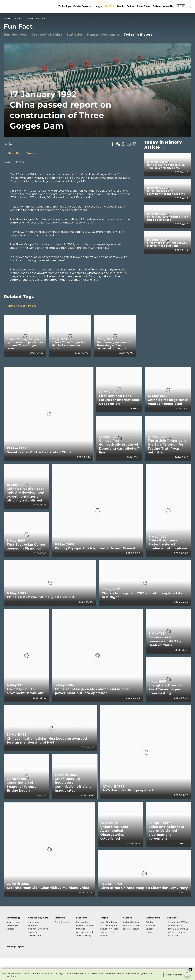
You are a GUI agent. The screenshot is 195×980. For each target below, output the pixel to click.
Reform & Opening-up (178, 929)
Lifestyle (98, 6)
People (120, 6)
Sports (149, 932)
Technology (65, 6)
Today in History (36, 18)
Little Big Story (107, 932)
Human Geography (103, 34)
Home (7, 18)
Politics (149, 922)
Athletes (104, 936)
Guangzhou (34, 932)
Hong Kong (34, 922)
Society (149, 929)
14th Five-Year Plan (176, 932)
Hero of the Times (108, 922)
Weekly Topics (15, 947)
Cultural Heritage (131, 922)
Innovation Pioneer (109, 929)
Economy (150, 926)
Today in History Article (163, 145)
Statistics (75, 34)
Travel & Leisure (62, 922)
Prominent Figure (108, 926)
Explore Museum (131, 929)
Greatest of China (47, 34)
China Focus (143, 6)
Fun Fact (109, 6)
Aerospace (12, 929)
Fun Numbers (16, 34)
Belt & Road (173, 936)
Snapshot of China (132, 926)
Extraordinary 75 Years (178, 922)
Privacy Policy (10, 976)
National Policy (174, 926)
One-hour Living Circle (39, 929)
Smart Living (13, 922)
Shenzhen (33, 926)
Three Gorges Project (22, 153)
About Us (168, 6)
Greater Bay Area (82, 6)
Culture (131, 6)
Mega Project (13, 926)
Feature (157, 6)
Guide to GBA (35, 936)
